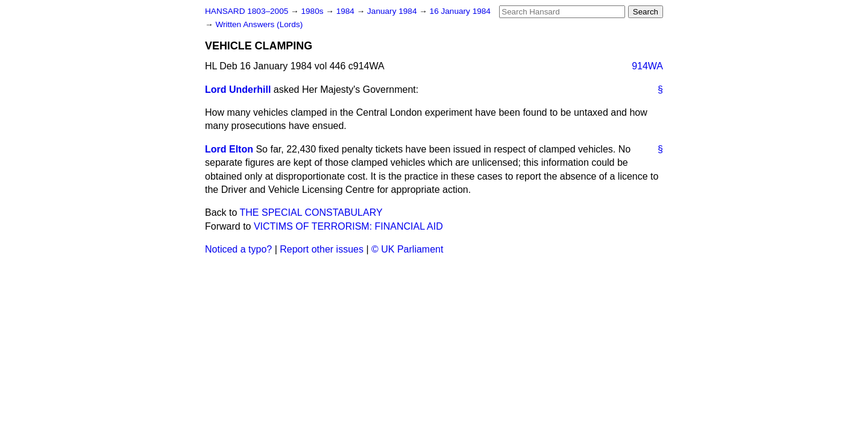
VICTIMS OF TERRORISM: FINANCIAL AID (348, 226)
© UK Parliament (407, 249)
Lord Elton (229, 149)
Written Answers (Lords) (259, 24)
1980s (313, 11)
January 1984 (393, 11)
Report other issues (322, 249)
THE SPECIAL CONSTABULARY (311, 212)
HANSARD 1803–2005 (247, 11)
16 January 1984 (460, 11)
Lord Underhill (238, 90)
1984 (347, 11)
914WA (647, 66)
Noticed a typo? (238, 249)
